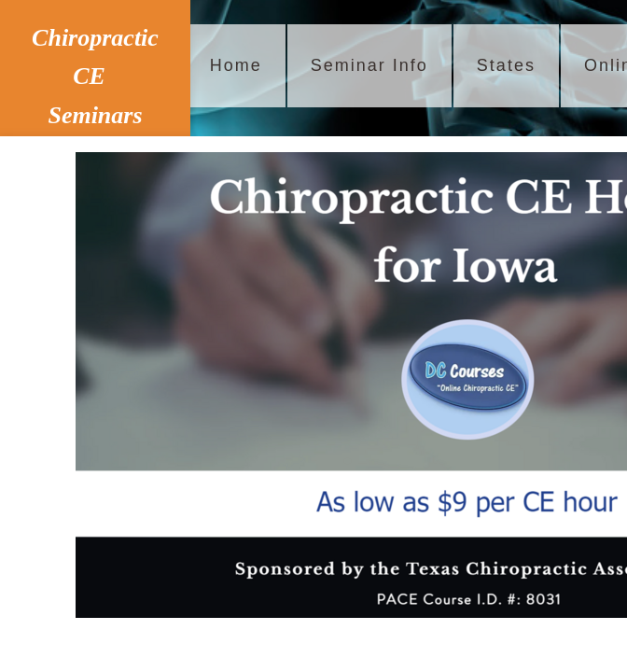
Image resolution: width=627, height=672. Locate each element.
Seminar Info (369, 65)
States (506, 65)
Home (236, 65)
